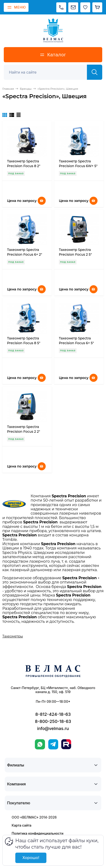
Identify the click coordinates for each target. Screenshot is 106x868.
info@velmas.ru (53, 728)
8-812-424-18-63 (53, 714)
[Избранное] (85, 7)
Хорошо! (31, 858)
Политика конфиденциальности (38, 833)
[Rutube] (66, 744)
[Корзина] (97, 7)
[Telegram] (53, 744)
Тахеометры (13, 636)
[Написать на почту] (73, 7)
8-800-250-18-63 (53, 721)
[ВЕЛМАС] (53, 30)
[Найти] (95, 72)
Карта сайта (22, 825)
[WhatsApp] (40, 744)
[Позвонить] (61, 7)
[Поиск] (48, 72)
